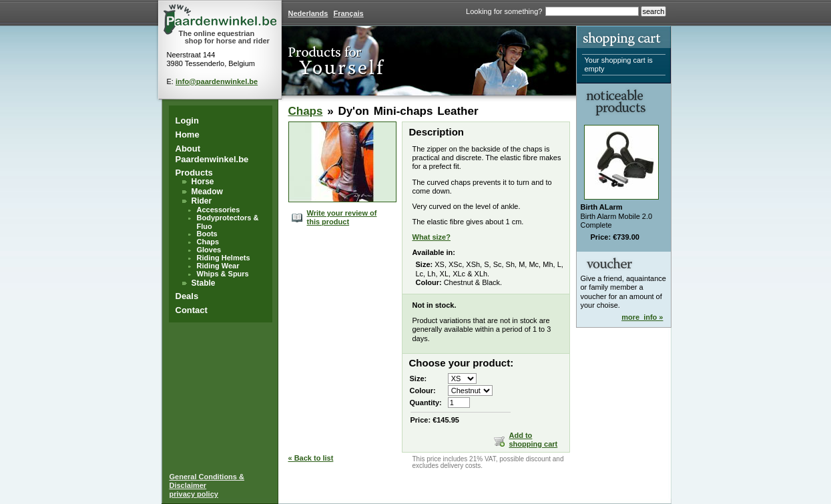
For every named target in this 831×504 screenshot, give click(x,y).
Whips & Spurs (223, 274)
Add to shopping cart (534, 440)
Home (188, 135)
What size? (432, 237)
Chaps (208, 242)
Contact (192, 310)
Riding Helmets (224, 258)
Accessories (219, 210)
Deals (187, 296)
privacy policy (194, 494)
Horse (203, 182)
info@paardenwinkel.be (217, 81)
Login (187, 120)
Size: (419, 379)
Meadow (207, 192)
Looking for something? (504, 11)
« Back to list (311, 458)
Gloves (209, 250)
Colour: (423, 391)
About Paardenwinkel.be (212, 154)
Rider (202, 201)
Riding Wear (218, 266)
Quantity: (426, 403)
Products (194, 173)
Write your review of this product (342, 217)
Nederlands (308, 13)
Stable (204, 283)
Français (348, 13)
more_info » (642, 317)
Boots (207, 234)
